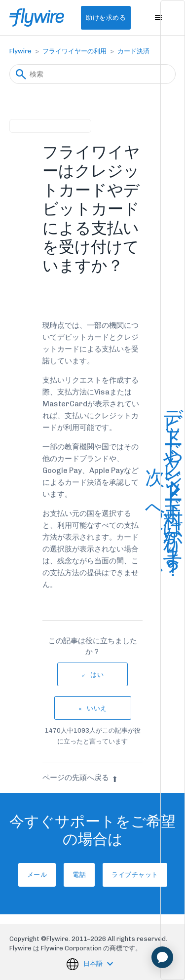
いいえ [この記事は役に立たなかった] (97, 708)
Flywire (20, 51)
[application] (162, 957)
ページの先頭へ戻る (80, 778)
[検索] (93, 74)
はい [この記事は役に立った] (97, 675)
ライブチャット (135, 875)
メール (37, 875)
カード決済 (133, 51)
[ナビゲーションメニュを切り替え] (158, 18)
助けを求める (106, 18)
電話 (79, 875)
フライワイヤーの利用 (74, 51)
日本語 (94, 963)
